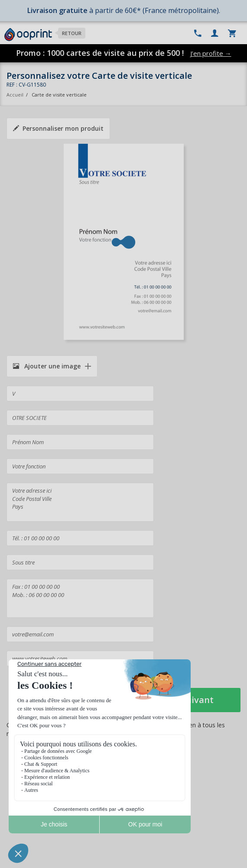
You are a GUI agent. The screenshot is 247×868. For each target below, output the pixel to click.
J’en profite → (211, 53)
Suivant (197, 700)
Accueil (15, 95)
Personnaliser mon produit (58, 128)
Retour (72, 33)
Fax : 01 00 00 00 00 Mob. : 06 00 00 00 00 (80, 598)
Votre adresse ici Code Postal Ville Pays (80, 502)
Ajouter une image (47, 366)
